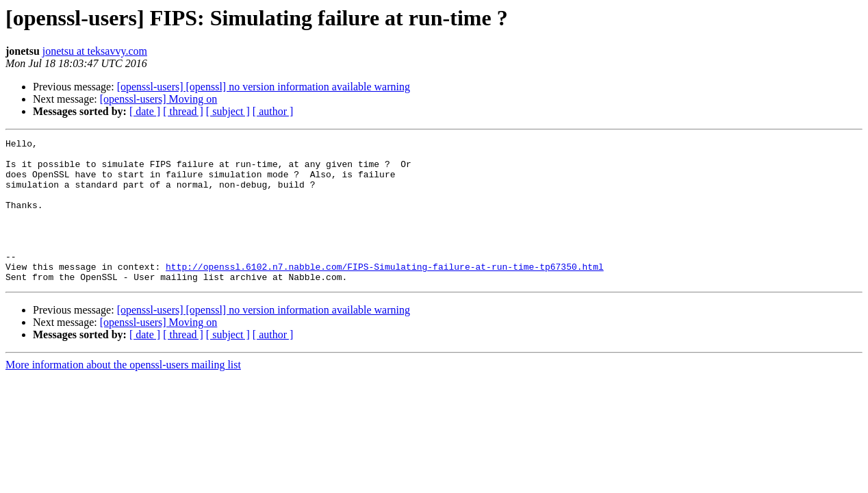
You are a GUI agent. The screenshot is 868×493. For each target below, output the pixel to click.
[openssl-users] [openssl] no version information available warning (264, 87)
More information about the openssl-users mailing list (123, 393)
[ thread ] (183, 111)
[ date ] (145, 111)
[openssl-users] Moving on (159, 99)
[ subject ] (228, 111)
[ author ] (273, 111)
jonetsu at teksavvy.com (95, 51)
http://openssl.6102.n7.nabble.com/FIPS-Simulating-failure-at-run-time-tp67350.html (385, 293)
